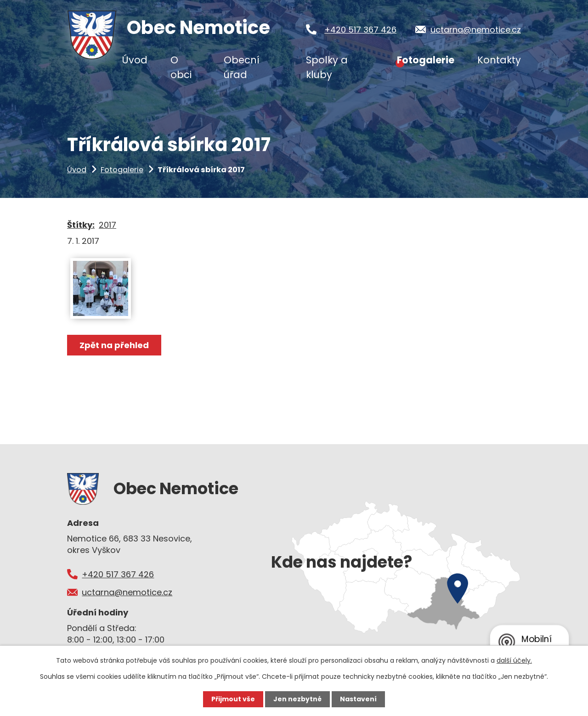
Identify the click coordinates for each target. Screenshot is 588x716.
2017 (107, 225)
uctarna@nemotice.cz (476, 30)
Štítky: (81, 225)
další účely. (514, 660)
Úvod (77, 170)
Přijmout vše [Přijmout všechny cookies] (233, 699)
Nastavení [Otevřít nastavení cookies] (358, 699)
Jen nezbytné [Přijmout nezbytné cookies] (297, 699)
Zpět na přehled (114, 345)
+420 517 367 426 (360, 30)
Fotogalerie (122, 170)
